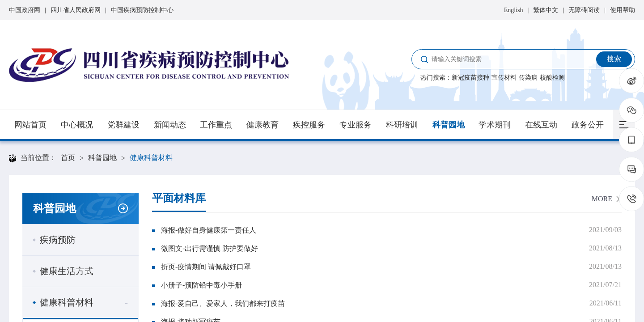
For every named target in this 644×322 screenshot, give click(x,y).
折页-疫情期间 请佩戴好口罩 (206, 267)
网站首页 (30, 125)
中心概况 (77, 125)
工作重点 (216, 125)
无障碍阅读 (584, 10)
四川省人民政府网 (76, 10)
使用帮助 (623, 10)
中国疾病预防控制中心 (142, 10)
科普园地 (449, 125)
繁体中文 (546, 10)
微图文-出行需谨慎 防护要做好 (210, 248)
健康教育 (263, 125)
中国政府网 (25, 10)
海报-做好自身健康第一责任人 (209, 230)
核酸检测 (552, 78)
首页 (68, 158)
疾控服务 (309, 125)
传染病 (528, 78)
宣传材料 (504, 78)
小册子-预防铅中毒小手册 (201, 285)
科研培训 (402, 125)
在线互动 (541, 125)
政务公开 (588, 125)
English (514, 10)
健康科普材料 (151, 158)
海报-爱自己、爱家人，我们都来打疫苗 (223, 303)
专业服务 (356, 125)
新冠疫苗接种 (470, 78)
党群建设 (123, 125)
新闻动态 (170, 125)
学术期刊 (495, 125)
